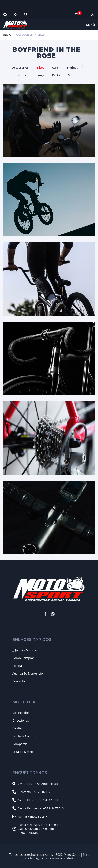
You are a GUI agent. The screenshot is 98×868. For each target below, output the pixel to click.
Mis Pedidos (21, 713)
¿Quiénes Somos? (25, 650)
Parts (56, 75)
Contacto (19, 681)
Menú (91, 25)
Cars (55, 68)
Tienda (17, 666)
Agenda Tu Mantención (28, 673)
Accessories (20, 68)
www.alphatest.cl (64, 858)
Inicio (7, 35)
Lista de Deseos (23, 752)
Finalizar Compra (24, 736)
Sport (72, 75)
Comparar (19, 744)
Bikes (40, 68)
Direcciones (21, 720)
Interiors (20, 75)
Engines (72, 68)
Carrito (17, 728)
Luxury (39, 75)
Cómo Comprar (23, 658)
